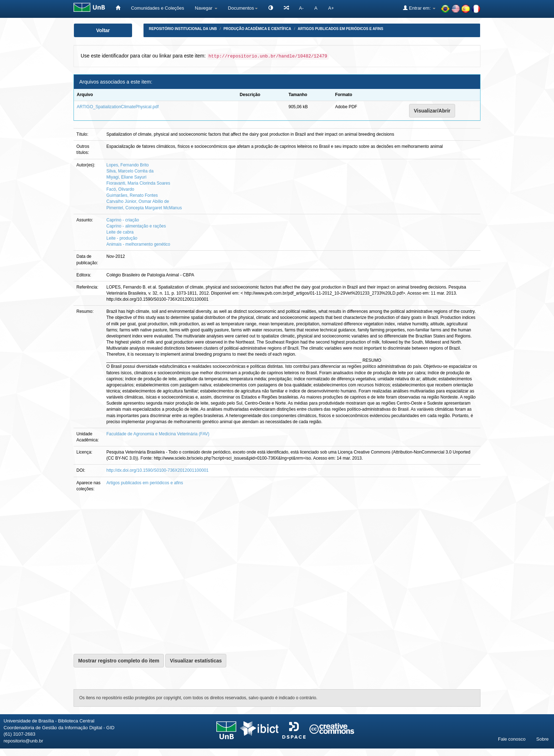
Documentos (243, 8)
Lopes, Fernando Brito (128, 165)
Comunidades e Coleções (158, 8)
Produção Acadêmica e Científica (257, 29)
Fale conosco (512, 739)
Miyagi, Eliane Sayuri (126, 177)
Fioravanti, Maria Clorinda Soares (138, 183)
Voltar (103, 30)
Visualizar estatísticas (196, 661)
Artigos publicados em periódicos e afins (341, 29)
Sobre (542, 739)
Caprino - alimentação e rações (136, 226)
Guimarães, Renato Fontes (132, 195)
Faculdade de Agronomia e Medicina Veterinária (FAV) (158, 434)
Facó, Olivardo (120, 189)
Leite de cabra (120, 232)
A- (301, 8)
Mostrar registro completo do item (119, 661)
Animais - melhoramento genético (138, 244)
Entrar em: (419, 8)
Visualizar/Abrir (432, 111)
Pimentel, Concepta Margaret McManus (144, 208)
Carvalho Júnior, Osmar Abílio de (138, 201)
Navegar (206, 8)
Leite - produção (122, 238)
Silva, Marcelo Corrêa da (130, 171)
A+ (331, 8)
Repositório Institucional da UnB (183, 29)
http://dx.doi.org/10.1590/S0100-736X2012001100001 (157, 470)
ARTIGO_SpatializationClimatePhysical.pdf (118, 107)
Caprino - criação (123, 220)
